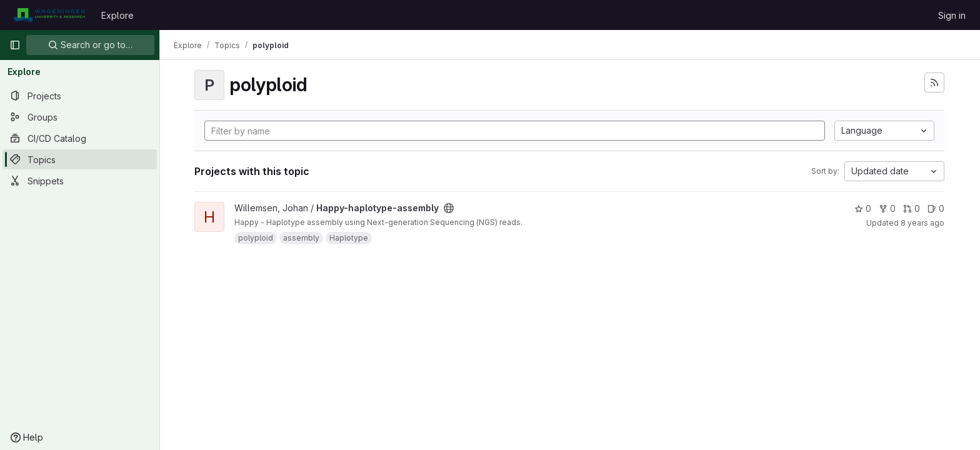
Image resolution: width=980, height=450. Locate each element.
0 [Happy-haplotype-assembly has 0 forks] (888, 208)
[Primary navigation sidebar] (15, 45)
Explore (117, 15)
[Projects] (80, 96)
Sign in (952, 15)
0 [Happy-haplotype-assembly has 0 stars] (863, 208)
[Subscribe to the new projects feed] (935, 82)
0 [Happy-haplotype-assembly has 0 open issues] (937, 208)
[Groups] (80, 117)
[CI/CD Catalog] (80, 138)
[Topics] (80, 159)
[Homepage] (49, 15)
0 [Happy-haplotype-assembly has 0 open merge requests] (912, 208)
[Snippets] (80, 181)
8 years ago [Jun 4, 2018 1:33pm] (923, 223)
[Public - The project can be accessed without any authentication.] (449, 208)
